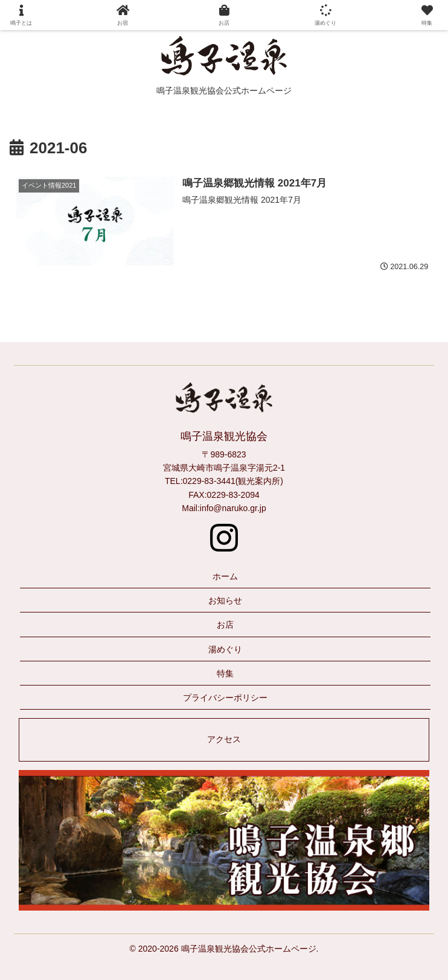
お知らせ (225, 600)
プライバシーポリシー (225, 698)
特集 (225, 673)
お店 (225, 625)
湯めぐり (225, 649)
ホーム (225, 576)
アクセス (224, 739)
